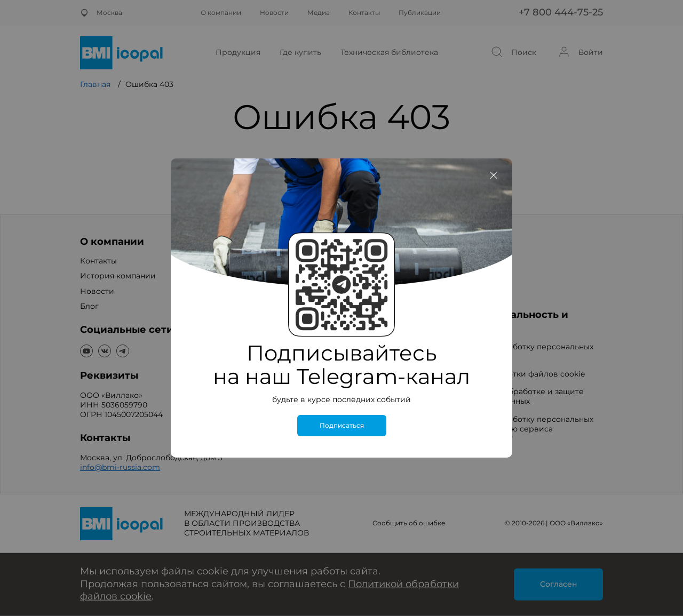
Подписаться (342, 426)
